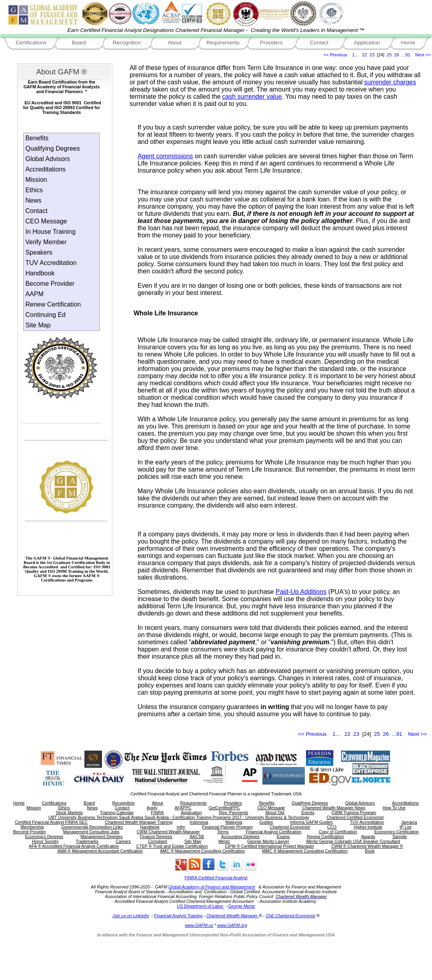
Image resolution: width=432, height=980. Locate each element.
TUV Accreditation (51, 263)
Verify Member (46, 242)
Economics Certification (397, 832)
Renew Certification (53, 304)
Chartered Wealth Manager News (334, 808)
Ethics (34, 190)
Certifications (31, 43)
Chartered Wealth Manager (233, 916)
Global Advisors (47, 159)
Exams (283, 837)
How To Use (394, 808)
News (33, 200)
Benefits (37, 138)
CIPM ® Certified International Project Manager (269, 846)
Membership (33, 827)
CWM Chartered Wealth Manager (168, 832)
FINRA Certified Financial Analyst (216, 878)
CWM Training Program (354, 813)
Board (79, 43)
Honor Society (45, 841)
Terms (223, 832)
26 (397, 55)
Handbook (40, 273)
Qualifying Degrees (52, 148)
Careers (123, 841)
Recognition (127, 43)
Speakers (39, 252)
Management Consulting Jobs (91, 832)
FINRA (157, 813)
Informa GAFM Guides (311, 822)
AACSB (197, 837)
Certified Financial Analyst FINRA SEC (51, 822)
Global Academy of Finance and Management (212, 887)
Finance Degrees (156, 837)
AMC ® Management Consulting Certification (202, 851)
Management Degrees (101, 837)
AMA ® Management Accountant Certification (100, 851)
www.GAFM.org (232, 925)
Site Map (38, 325)
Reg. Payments (233, 813)
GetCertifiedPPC (224, 808)
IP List (405, 827)
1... (355, 55)
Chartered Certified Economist (355, 817)
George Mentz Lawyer (268, 841)
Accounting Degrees (240, 837)
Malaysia (234, 822)
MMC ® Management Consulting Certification (305, 851)
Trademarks (87, 841)
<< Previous (335, 55)
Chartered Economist (290, 827)
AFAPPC (183, 808)
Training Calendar (117, 813)
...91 (406, 55)
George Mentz (242, 906)
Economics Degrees (44, 837)
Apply (152, 808)
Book (370, 851)
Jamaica (409, 822)
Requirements (223, 43)
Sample (400, 837)
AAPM (34, 294)
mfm (181, 827)
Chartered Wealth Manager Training (139, 822)
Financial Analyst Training (178, 916)
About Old (275, 813)
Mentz (224, 841)
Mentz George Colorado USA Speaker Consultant (353, 841)
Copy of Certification (338, 832)
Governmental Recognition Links (92, 827)
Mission (36, 180)
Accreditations (45, 169)
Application (367, 43)
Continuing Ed (45, 315)
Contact (319, 43)
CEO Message (46, 221)
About (175, 43)
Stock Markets (70, 813)
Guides (266, 822)
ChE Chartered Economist (290, 916)
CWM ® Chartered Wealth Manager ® (367, 846)
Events (308, 813)
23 (372, 55)
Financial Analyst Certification (274, 832)
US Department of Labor (200, 906)
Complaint (158, 841)
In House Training (50, 232)
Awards (368, 837)
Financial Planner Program (227, 827)
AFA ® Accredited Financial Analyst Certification (74, 846)
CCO (332, 827)
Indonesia (199, 822)
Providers (271, 43)
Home (408, 43)
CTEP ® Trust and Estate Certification (172, 846)
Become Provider (50, 284)
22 (364, 55)
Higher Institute (368, 827)
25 (389, 55)
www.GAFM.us (199, 925)
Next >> (423, 55)
